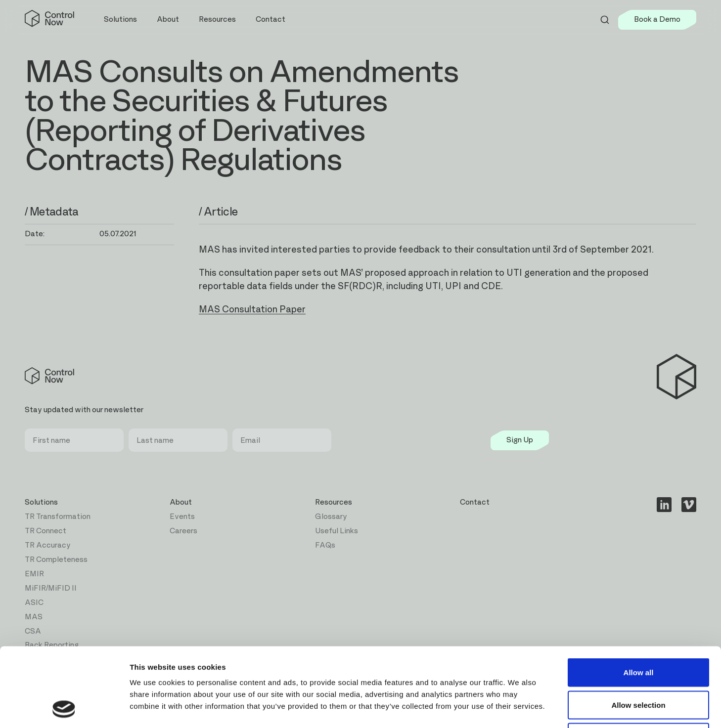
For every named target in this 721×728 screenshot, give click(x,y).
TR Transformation (58, 517)
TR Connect (45, 531)
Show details (519, 708)
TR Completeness (56, 560)
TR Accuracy (48, 545)
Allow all (639, 598)
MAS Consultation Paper (252, 310)
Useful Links (337, 531)
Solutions (41, 502)
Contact (270, 20)
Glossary (331, 517)
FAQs (325, 545)
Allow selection (638, 631)
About (181, 502)
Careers (183, 531)
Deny (639, 663)
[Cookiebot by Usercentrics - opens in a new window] (64, 709)
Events (182, 517)
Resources (334, 502)
